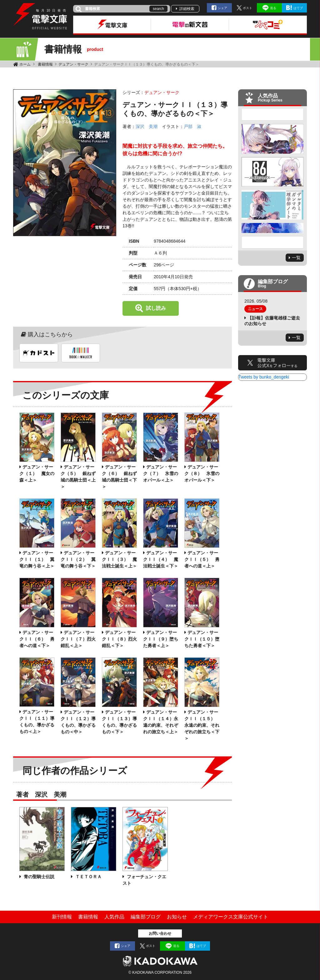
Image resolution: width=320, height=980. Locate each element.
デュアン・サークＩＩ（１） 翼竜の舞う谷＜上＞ (37, 559)
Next (272, 242)
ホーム (25, 64)
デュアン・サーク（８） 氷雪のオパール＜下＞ (202, 473)
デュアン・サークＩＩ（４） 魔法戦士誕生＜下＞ (161, 559)
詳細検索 (187, 9)
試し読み (156, 308)
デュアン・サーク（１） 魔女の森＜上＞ (37, 473)
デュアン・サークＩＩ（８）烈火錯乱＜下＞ (119, 639)
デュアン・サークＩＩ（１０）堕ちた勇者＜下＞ (202, 639)
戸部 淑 (192, 126)
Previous (272, 114)
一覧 (296, 258)
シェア (222, 8)
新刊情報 (62, 917)
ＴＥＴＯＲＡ (88, 877)
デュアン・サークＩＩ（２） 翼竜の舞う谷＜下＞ (78, 559)
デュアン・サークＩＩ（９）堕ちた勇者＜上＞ (161, 639)
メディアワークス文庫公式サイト (231, 917)
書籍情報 (45, 64)
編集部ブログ (146, 917)
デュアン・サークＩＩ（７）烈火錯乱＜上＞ (78, 639)
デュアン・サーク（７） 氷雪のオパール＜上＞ (161, 473)
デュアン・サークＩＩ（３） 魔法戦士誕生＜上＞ (119, 559)
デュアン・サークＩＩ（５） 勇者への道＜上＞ (202, 559)
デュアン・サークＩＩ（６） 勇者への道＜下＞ (37, 639)
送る (273, 8)
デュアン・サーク (73, 64)
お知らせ (177, 917)
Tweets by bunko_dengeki (264, 377)
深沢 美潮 (147, 126)
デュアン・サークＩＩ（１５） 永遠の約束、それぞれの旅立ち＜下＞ (202, 725)
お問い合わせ (160, 933)
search (158, 9)
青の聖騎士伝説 (38, 877)
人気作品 (114, 917)
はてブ (298, 8)
